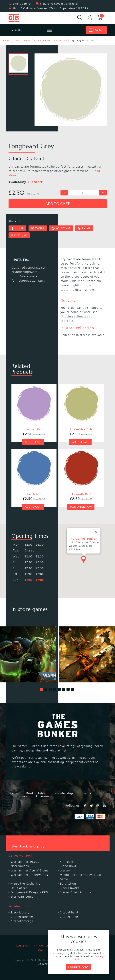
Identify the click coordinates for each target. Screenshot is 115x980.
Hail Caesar (19, 888)
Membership (64, 793)
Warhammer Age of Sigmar (30, 870)
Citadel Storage (22, 921)
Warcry (65, 870)
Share (18, 228)
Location (43, 796)
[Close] (96, 532)
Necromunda (20, 866)
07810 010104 (22, 4)
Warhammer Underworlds (29, 875)
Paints (27, 40)
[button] (41, 689)
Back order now (81, 507)
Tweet (38, 228)
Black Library (20, 912)
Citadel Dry (60, 40)
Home (6, 40)
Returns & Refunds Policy (35, 946)
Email (84, 228)
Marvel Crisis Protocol (76, 892)
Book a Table (36, 793)
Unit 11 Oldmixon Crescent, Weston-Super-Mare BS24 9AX (51, 8)
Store (16, 40)
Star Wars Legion (23, 897)
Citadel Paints (42, 40)
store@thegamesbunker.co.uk (59, 4)
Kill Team (66, 862)
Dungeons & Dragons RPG (29, 892)
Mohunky (43, 964)
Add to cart (57, 204)
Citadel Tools (69, 917)
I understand (78, 967)
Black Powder (69, 888)
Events (86, 793)
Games (22, 796)
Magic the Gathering (26, 883)
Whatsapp (61, 228)
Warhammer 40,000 (25, 862)
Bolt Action (68, 883)
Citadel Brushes (22, 917)
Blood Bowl (68, 866)
